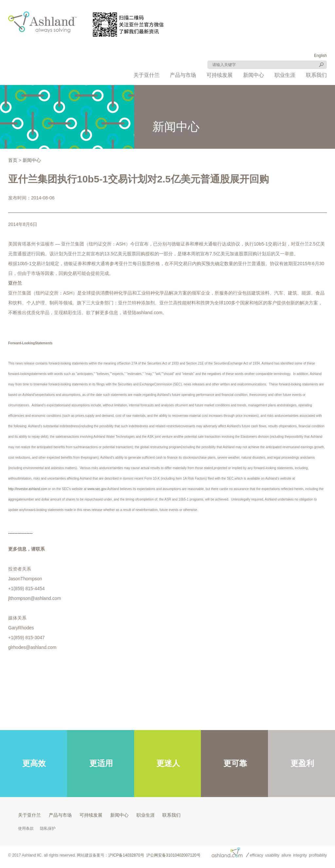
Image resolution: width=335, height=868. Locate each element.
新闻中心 (254, 75)
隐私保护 (48, 828)
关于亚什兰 (147, 75)
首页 (13, 160)
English (320, 56)
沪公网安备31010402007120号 (173, 855)
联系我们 (316, 75)
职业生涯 (285, 75)
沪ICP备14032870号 (126, 855)
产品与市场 (183, 75)
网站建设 (85, 855)
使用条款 (26, 828)
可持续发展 (220, 75)
